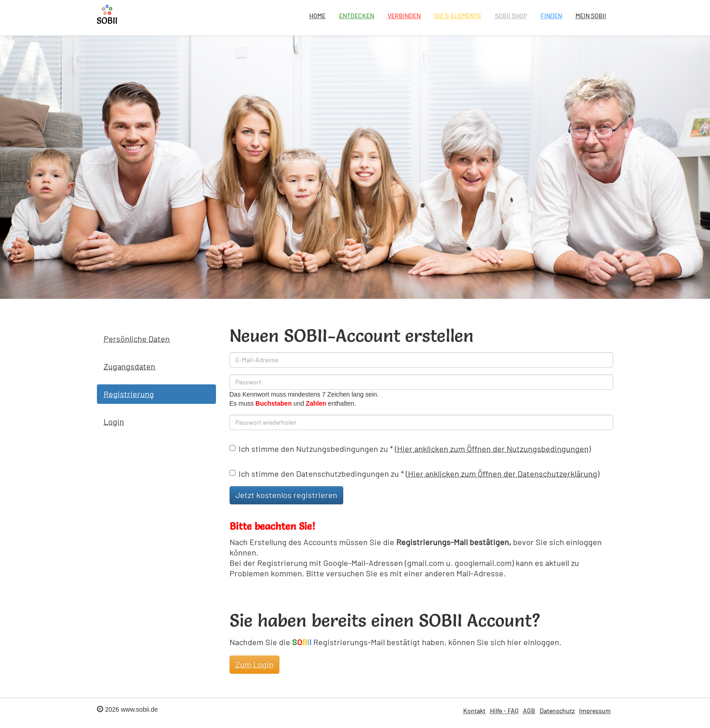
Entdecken (357, 16)
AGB (529, 711)
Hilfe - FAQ (504, 711)
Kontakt (474, 711)
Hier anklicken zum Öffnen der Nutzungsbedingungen (493, 449)
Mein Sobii (591, 16)
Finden (551, 16)
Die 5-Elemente (458, 16)
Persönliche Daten (137, 339)
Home (317, 16)
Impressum (595, 711)
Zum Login (254, 664)
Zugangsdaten (130, 366)
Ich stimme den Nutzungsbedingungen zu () (410, 449)
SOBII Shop (511, 16)
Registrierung (129, 394)
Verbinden (404, 16)
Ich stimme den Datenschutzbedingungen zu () (415, 474)
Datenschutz (557, 711)
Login (114, 421)
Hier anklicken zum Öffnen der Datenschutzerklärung (503, 474)
